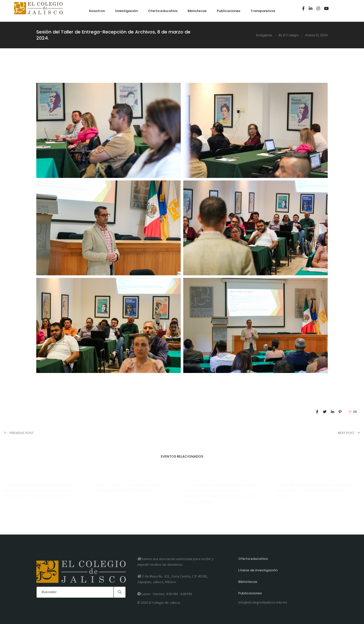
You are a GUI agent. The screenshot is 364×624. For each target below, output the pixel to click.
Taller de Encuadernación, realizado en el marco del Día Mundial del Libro (314, 491)
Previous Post (22, 433)
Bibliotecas (248, 582)
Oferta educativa (253, 559)
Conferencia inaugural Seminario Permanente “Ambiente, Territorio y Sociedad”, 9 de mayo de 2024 (40, 491)
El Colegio (291, 35)
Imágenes (264, 35)
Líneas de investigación (258, 570)
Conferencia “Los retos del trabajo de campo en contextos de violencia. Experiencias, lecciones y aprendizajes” (222, 493)
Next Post (346, 433)
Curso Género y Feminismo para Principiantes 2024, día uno (128, 488)
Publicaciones (250, 593)
